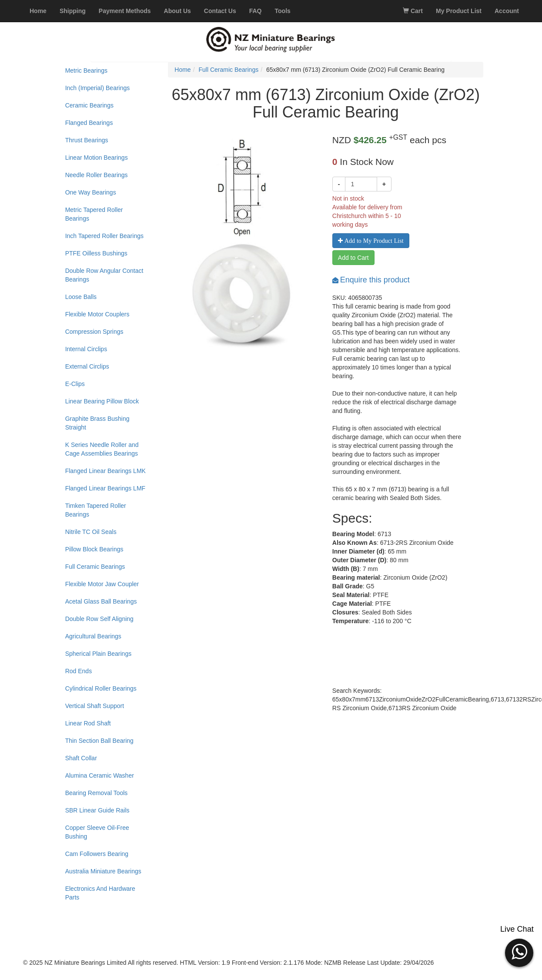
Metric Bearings (86, 70)
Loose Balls (81, 297)
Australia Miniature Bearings (103, 871)
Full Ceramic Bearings (95, 567)
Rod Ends (79, 671)
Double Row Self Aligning (99, 619)
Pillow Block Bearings (94, 549)
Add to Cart (353, 258)
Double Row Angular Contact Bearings (104, 275)
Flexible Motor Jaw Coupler (102, 584)
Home (182, 70)
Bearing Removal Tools (97, 793)
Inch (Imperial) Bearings (98, 88)
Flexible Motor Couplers (97, 314)
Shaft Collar (81, 758)
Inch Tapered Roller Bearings (104, 236)
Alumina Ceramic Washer (100, 775)
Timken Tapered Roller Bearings (96, 510)
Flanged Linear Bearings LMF (105, 488)
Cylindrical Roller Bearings (101, 688)
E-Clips (75, 384)
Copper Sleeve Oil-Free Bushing (97, 832)
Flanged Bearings (89, 123)
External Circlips (87, 366)
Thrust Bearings (87, 140)
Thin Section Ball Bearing (99, 741)
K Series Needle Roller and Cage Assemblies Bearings (102, 449)
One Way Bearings (91, 192)
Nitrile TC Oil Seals (91, 532)
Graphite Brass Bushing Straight (97, 423)
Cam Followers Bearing (97, 854)
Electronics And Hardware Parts (100, 893)
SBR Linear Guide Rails (97, 810)
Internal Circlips (86, 349)
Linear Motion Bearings (97, 158)
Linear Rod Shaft (88, 723)
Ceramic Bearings (89, 105)
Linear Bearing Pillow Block (102, 401)
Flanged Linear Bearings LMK (105, 471)
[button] (519, 952)
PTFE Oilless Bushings (96, 253)
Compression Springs (94, 332)
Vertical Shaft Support (95, 706)
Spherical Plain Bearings (99, 654)
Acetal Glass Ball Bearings (101, 601)
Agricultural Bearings (93, 636)
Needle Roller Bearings (97, 175)
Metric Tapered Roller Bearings (94, 214)
